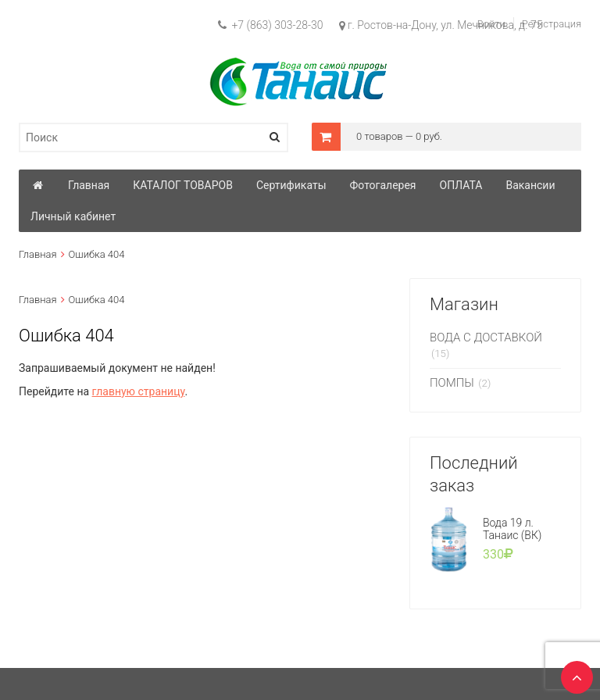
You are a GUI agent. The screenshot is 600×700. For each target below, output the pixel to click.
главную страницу (139, 391)
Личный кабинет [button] (73, 216)
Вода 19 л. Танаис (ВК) (512, 529)
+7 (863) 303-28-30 (271, 25)
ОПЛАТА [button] (461, 185)
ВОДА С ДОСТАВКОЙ (486, 337)
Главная (38, 254)
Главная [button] (89, 185)
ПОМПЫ (452, 383)
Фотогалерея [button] (383, 185)
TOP (573, 673)
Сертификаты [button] (291, 185)
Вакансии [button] (530, 185)
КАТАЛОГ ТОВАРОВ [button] (183, 185)
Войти (491, 24)
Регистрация (552, 24)
